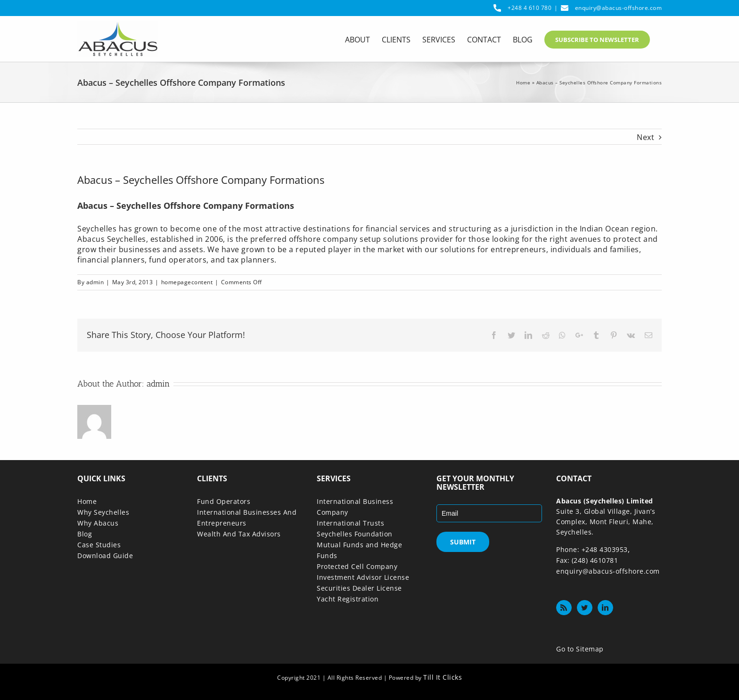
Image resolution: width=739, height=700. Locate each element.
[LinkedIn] (605, 608)
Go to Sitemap (580, 649)
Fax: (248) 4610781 (587, 560)
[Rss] (564, 608)
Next (645, 137)
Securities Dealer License (359, 588)
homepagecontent (187, 282)
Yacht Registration (348, 599)
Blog (85, 534)
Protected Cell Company (357, 566)
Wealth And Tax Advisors (239, 534)
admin (95, 282)
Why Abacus (98, 523)
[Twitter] (585, 608)
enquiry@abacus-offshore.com (619, 8)
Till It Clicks (443, 677)
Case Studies (99, 545)
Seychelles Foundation (355, 534)
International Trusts (350, 523)
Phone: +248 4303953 (592, 549)
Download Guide (105, 556)
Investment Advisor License (363, 577)
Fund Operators (224, 501)
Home (523, 82)
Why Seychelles (103, 512)
